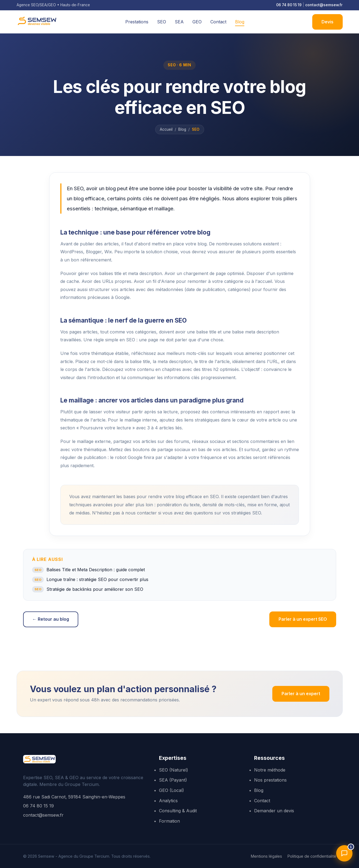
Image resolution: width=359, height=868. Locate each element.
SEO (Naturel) (174, 770)
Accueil (166, 129)
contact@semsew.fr (324, 5)
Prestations (137, 22)
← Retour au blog (51, 619)
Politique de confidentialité (312, 856)
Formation (169, 821)
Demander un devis (274, 811)
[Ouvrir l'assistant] (344, 853)
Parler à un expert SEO (303, 619)
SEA (179, 22)
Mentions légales (266, 856)
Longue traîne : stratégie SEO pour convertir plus (90, 580)
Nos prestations (270, 780)
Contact (218, 22)
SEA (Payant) (173, 780)
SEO (162, 22)
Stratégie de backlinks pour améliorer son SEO (88, 589)
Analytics (168, 801)
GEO (197, 22)
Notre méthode (270, 770)
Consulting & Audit (178, 811)
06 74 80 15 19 (289, 5)
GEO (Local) (171, 790)
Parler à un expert (301, 694)
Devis (327, 22)
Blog (240, 22)
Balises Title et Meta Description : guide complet (89, 570)
